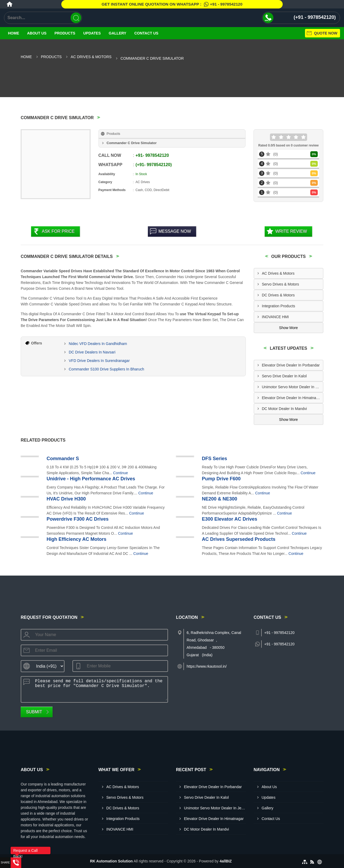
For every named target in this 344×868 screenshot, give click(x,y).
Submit (34, 712)
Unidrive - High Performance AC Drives (91, 479)
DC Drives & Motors (278, 295)
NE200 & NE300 (220, 499)
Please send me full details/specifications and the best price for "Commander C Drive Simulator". (100, 689)
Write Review (291, 231)
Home (14, 33)
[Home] (10, 4)
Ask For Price (58, 231)
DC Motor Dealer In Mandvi (285, 409)
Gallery (118, 33)
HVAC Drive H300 (66, 499)
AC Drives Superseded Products (239, 539)
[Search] (76, 18)
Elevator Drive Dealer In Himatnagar (292, 398)
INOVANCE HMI (276, 317)
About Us (37, 33)
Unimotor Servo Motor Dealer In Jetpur (293, 387)
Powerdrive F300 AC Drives (78, 519)
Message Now (175, 231)
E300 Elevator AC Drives (230, 519)
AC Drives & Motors (91, 57)
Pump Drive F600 (221, 479)
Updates (92, 33)
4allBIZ (226, 861)
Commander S (63, 459)
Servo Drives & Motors (281, 284)
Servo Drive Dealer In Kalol (284, 376)
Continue (121, 473)
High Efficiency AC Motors (77, 539)
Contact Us (146, 33)
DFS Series (215, 459)
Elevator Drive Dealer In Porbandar (291, 365)
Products (65, 33)
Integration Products (279, 306)
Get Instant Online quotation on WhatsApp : (172, 4)
